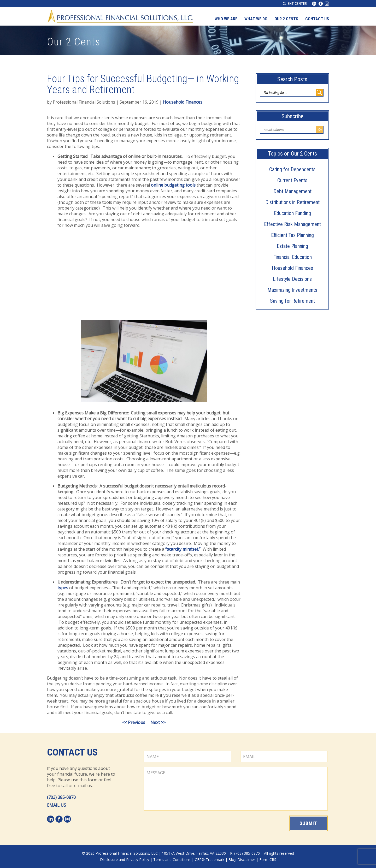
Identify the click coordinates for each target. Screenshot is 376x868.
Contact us (317, 19)
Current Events (292, 180)
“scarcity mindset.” (183, 549)
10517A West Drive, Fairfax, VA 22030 (194, 853)
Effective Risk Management (292, 224)
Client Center (295, 4)
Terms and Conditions (172, 860)
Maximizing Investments (292, 290)
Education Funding (292, 213)
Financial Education (292, 257)
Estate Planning (292, 246)
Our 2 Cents (286, 19)
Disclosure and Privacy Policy (125, 860)
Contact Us (72, 752)
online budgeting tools (173, 185)
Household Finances (292, 268)
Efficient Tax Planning (292, 235)
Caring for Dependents (292, 169)
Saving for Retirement (292, 301)
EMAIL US (57, 805)
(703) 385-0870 (61, 797)
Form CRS (268, 860)
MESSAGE (236, 789)
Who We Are (226, 19)
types (63, 588)
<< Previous (134, 722)
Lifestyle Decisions (292, 279)
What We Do (256, 19)
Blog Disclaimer (242, 860)
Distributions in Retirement (292, 202)
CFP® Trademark (210, 860)
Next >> (158, 722)
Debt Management (292, 191)
